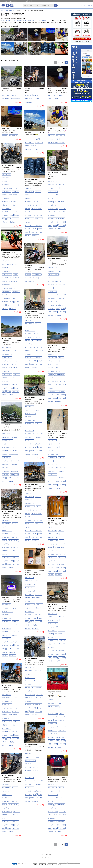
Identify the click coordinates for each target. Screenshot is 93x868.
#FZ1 (37, 278)
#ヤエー (50, 95)
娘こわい (14, 21)
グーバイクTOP (4, 10)
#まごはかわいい (11, 95)
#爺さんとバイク (6, 205)
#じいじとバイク (6, 208)
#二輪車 (17, 215)
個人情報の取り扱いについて (74, 863)
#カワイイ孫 (51, 136)
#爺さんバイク (16, 205)
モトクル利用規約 (43, 863)
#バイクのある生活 (7, 202)
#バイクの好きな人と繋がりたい (10, 212)
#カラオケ (5, 136)
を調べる (82, 39)
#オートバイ (17, 202)
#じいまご (15, 178)
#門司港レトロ (39, 142)
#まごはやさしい (6, 174)
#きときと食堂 (6, 99)
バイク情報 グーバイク (46, 857)
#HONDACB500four (13, 195)
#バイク (15, 188)
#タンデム (51, 99)
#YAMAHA (36, 95)
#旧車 (12, 215)
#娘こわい (5, 222)
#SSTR (4, 95)
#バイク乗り (5, 215)
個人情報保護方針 (63, 863)
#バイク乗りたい (6, 198)
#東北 (4, 219)
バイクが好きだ (30, 21)
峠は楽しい (21, 21)
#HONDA (5, 195)
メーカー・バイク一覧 (87, 5)
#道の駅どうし (39, 99)
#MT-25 (27, 139)
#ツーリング (15, 191)
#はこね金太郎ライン (31, 102)
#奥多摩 (9, 219)
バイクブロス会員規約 (53, 863)
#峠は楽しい (12, 222)
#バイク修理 (16, 219)
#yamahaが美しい (37, 275)
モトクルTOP (13, 10)
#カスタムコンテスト (8, 181)
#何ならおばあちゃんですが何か (56, 142)
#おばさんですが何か (54, 139)
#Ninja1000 (34, 146)
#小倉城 (27, 146)
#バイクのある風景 (35, 139)
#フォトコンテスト (7, 185)
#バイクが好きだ (30, 142)
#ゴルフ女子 (39, 149)
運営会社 (35, 863)
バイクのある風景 (40, 21)
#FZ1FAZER (28, 95)
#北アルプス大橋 (15, 99)
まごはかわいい (5, 21)
